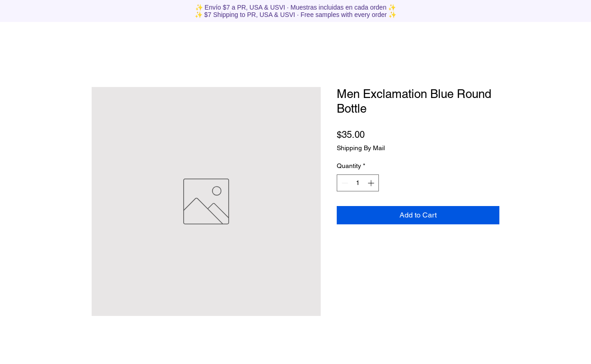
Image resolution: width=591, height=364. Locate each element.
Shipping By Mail (361, 148)
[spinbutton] (358, 183)
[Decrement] (344, 183)
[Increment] (372, 183)
